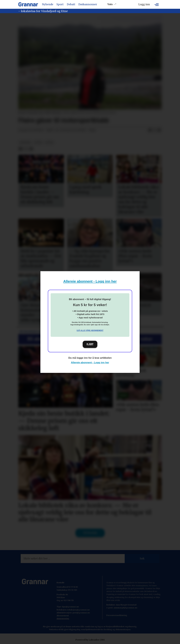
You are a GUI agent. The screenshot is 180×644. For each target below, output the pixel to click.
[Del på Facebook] (150, 130)
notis (49, 143)
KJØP (90, 344)
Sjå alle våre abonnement (90, 330)
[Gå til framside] (28, 4)
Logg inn (144, 4)
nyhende (25, 143)
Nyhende (48, 4)
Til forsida (90, 533)
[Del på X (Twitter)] (155, 130)
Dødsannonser (88, 4)
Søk (142, 559)
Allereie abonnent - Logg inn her (90, 281)
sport (38, 143)
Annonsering (63, 619)
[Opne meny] (157, 4)
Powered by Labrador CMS (90, 640)
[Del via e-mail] (159, 130)
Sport (60, 4)
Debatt (71, 4)
